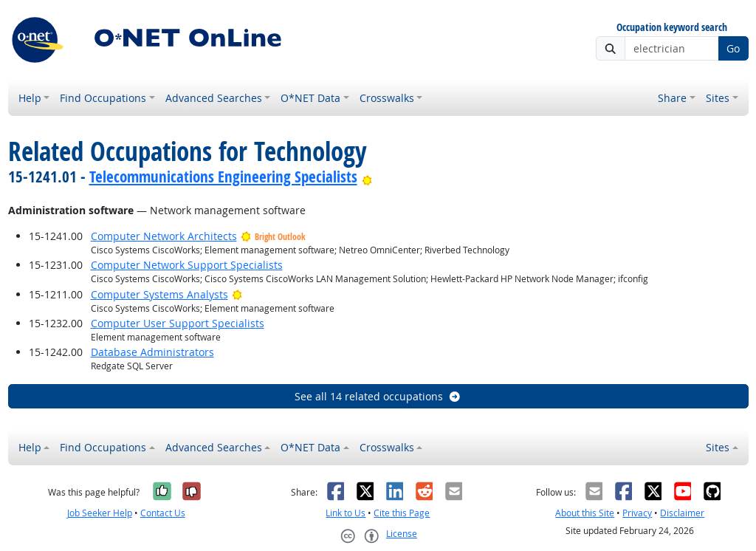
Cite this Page (402, 513)
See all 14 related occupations (378, 396)
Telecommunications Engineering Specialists (223, 177)
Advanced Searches (214, 98)
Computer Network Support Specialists (187, 265)
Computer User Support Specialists (178, 323)
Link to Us (346, 513)
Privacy (637, 513)
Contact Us (163, 513)
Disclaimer (682, 513)
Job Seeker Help (100, 513)
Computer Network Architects (164, 236)
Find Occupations (103, 98)
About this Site (585, 513)
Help (30, 98)
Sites (718, 98)
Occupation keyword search (672, 28)
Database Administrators (152, 352)
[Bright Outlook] (367, 177)
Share (672, 98)
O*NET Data (310, 98)
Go (733, 48)
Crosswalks (387, 98)
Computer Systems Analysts (159, 294)
